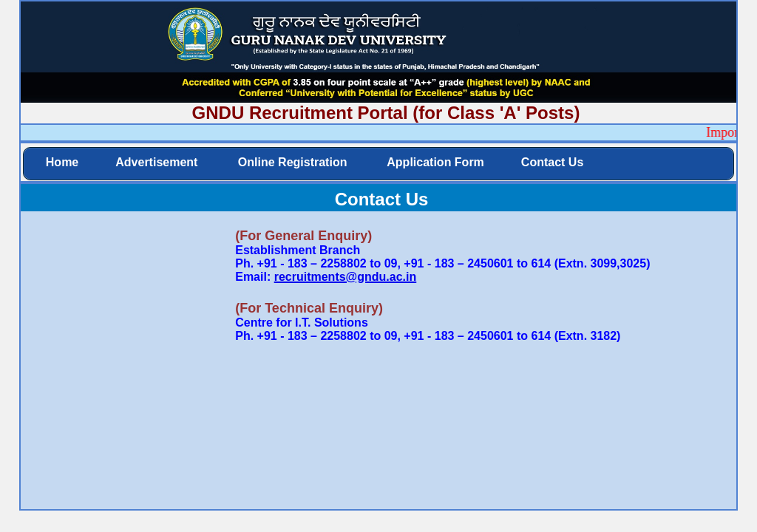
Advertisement (156, 162)
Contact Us (552, 162)
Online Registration (291, 162)
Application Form (434, 162)
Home (62, 162)
